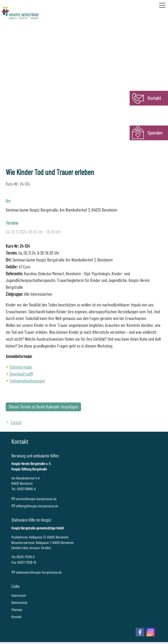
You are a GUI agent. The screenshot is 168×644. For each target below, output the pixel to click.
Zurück (16, 422)
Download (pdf (20, 374)
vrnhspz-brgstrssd (36, 499)
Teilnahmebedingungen (27, 381)
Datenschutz (19, 602)
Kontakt (16, 617)
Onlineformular (21, 367)
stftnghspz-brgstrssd (37, 506)
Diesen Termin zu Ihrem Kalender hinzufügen (43, 407)
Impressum (19, 595)
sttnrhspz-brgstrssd (39, 572)
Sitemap (17, 609)
